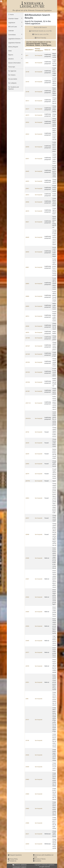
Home (12, 15)
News (10, 51)
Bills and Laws (15, 27)
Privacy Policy (13, 859)
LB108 (27, 72)
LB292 (27, 122)
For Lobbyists (12, 83)
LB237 (27, 109)
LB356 (27, 147)
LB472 (27, 195)
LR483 (27, 779)
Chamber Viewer (15, 19)
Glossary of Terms (39, 859)
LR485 (27, 808)
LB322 (27, 134)
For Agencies (12, 71)
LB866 (27, 284)
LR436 (27, 755)
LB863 (27, 498)
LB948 (27, 326)
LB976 (27, 332)
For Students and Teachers (14, 88)
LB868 (27, 296)
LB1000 (28, 338)
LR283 (27, 612)
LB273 (27, 115)
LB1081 (28, 391)
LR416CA (28, 418)
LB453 (27, 181)
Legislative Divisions (15, 39)
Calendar (11, 31)
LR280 (27, 558)
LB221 (27, 834)
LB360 (27, 844)
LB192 (27, 432)
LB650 (27, 252)
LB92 (27, 63)
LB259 (27, 454)
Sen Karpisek (39, 55)
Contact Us (12, 861)
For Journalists (13, 79)
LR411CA (28, 403)
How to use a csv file (40, 34)
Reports (15, 55)
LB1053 (28, 372)
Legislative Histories (14, 43)
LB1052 (28, 362)
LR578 (27, 666)
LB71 (27, 55)
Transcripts (12, 67)
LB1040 (28, 354)
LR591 (27, 682)
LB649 (27, 237)
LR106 (27, 740)
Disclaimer (37, 861)
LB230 (27, 443)
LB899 (27, 306)
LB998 (27, 534)
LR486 (27, 823)
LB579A (28, 481)
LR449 (27, 767)
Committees (15, 35)
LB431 (27, 159)
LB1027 (28, 346)
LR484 (27, 794)
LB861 (27, 267)
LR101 (27, 720)
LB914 (27, 316)
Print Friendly (40, 38)
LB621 (27, 222)
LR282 (27, 597)
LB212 (27, 101)
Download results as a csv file (40, 31)
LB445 (27, 171)
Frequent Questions (15, 855)
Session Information (15, 63)
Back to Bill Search (40, 27)
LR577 (27, 652)
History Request (13, 47)
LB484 (27, 464)
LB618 (27, 211)
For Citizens (12, 75)
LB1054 (28, 382)
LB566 (27, 202)
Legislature (15, 23)
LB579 (27, 474)
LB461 (27, 188)
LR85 (27, 699)
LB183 (27, 82)
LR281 (27, 579)
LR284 (27, 626)
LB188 (27, 92)
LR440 (27, 641)
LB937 (27, 518)
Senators (15, 59)
